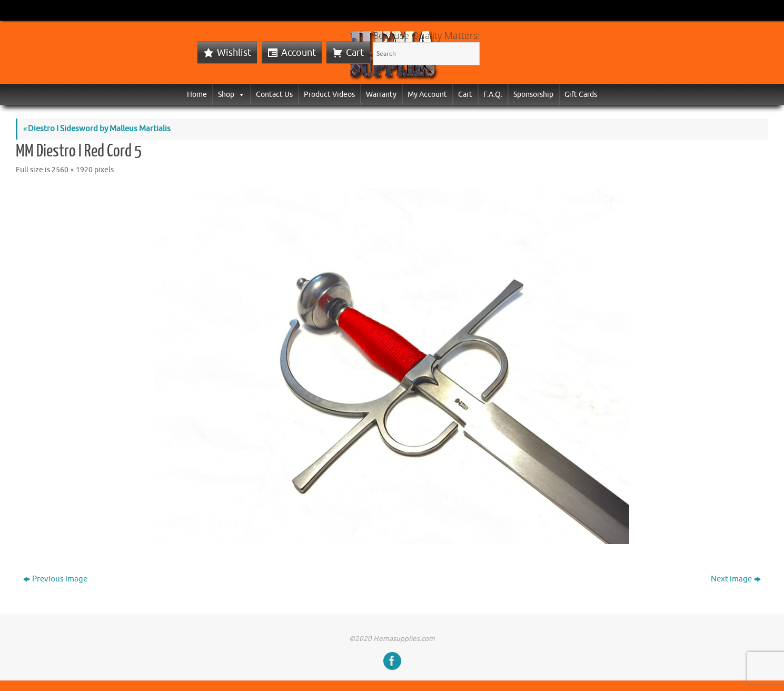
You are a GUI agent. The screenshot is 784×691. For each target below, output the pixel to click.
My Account (427, 95)
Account (299, 53)
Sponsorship (533, 95)
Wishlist (234, 53)
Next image (736, 579)
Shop (231, 95)
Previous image (55, 579)
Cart (355, 53)
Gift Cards (581, 95)
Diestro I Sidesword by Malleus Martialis (97, 129)
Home (197, 95)
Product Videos (329, 95)
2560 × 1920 (72, 170)
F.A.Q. (493, 95)
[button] (240, 95)
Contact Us (274, 95)
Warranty (381, 95)
